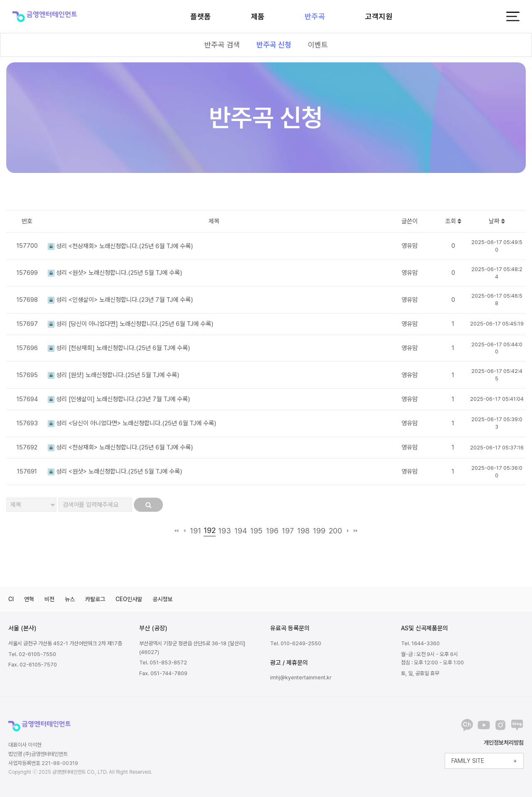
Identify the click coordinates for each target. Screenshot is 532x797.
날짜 (497, 221)
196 (272, 531)
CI (11, 599)
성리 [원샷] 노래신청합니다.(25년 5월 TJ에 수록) (113, 375)
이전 (184, 531)
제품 (258, 16)
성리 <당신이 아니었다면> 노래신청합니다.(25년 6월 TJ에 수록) (132, 423)
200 (335, 531)
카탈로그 (95, 599)
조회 (453, 221)
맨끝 (356, 531)
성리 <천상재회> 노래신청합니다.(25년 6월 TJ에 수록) (120, 246)
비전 (49, 599)
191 (196, 531)
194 (241, 531)
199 (319, 531)
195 (256, 531)
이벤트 (318, 45)
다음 (348, 531)
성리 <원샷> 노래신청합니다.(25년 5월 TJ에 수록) (115, 273)
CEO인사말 (129, 599)
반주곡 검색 (222, 45)
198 (303, 531)
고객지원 (379, 16)
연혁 (29, 599)
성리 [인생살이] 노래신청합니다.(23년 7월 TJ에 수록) (119, 399)
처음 (176, 531)
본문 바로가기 (0, 0)
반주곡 (315, 16)
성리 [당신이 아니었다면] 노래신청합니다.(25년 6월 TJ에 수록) (131, 324)
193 (225, 531)
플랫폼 (201, 16)
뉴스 (70, 599)
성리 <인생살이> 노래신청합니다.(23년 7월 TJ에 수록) (120, 300)
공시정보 (163, 599)
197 (288, 531)
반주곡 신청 (274, 45)
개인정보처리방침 (504, 743)
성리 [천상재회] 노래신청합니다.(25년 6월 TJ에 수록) (119, 348)
